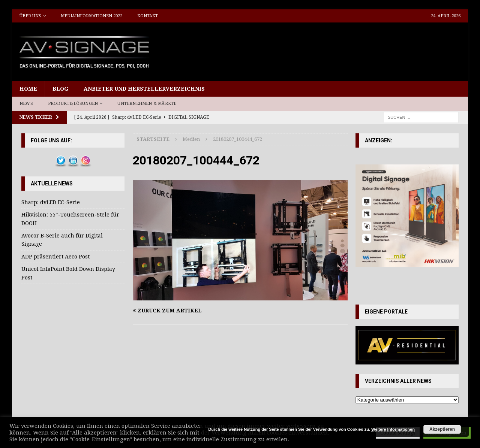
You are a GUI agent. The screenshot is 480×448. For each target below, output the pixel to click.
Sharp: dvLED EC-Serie (51, 202)
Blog (60, 89)
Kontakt (148, 16)
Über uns (30, 16)
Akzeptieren (442, 429)
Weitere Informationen (393, 429)
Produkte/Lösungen (73, 104)
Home (28, 89)
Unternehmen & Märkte (147, 104)
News (26, 104)
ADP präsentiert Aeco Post (55, 257)
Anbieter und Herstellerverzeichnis (144, 89)
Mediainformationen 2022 (91, 16)
